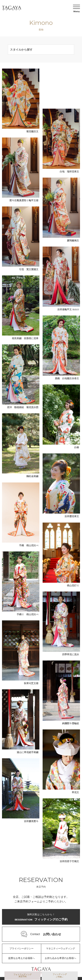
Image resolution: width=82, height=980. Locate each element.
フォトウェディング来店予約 (23, 975)
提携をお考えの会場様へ (22, 958)
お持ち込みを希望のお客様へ (60, 958)
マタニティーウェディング (60, 949)
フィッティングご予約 (60, 976)
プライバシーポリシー (22, 949)
